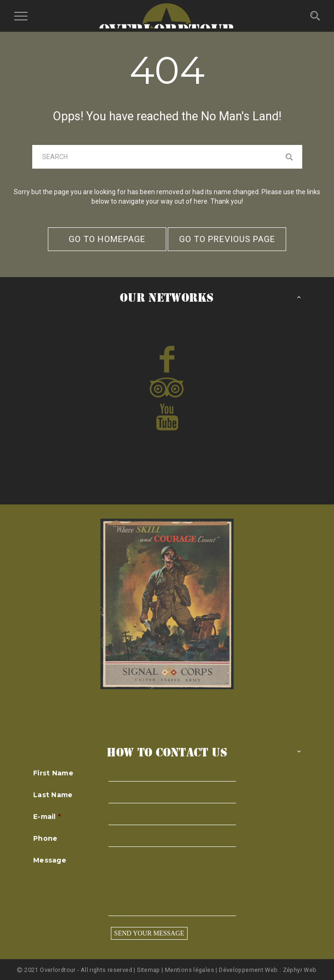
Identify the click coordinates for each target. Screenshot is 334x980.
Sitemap (149, 970)
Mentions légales (190, 970)
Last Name (53, 795)
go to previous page (227, 239)
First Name (53, 773)
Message (50, 860)
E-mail (47, 817)
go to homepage (107, 239)
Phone (45, 838)
